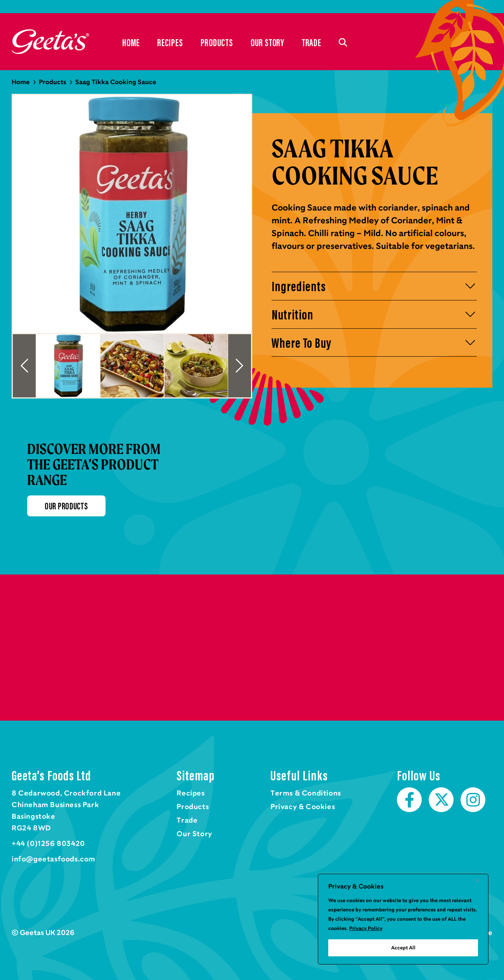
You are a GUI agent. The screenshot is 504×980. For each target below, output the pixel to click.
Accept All (403, 948)
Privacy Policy (366, 928)
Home (50, 42)
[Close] (480, 880)
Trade (312, 43)
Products (217, 43)
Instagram (473, 800)
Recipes (170, 43)
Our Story (268, 43)
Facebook (409, 800)
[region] (403, 919)
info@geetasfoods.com (54, 859)
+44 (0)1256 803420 (48, 844)
